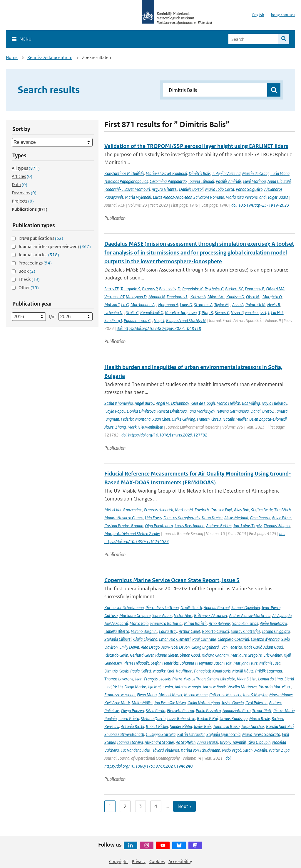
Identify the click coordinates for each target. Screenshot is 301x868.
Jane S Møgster (255, 695)
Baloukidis (167, 289)
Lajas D (186, 305)
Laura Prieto (129, 718)
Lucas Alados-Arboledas (172, 197)
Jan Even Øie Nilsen (170, 703)
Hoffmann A (168, 305)
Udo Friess (153, 518)
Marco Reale (260, 718)
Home (12, 57)
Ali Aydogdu (282, 615)
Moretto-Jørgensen (181, 312)
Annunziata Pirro (236, 711)
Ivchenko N (113, 312)
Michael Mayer (170, 695)
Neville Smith (191, 607)
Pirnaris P (150, 289)
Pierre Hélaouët (136, 663)
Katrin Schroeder (191, 734)
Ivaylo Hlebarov (274, 403)
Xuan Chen (161, 419)
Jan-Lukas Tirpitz (248, 526)
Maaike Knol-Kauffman (173, 671)
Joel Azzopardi (116, 623)
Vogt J (159, 320)
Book (27, 271)
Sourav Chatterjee (245, 631)
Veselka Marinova (242, 687)
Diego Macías (135, 687)
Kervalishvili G (152, 312)
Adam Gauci (273, 647)
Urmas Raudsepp (234, 718)
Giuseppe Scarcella (161, 734)
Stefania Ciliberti (118, 639)
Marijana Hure (245, 663)
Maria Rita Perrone (242, 197)
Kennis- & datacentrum (50, 57)
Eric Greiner (273, 655)
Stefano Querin (153, 718)
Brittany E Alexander (211, 615)
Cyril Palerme (256, 703)
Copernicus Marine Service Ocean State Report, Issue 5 (172, 580)
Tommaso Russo (226, 726)
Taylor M (221, 305)
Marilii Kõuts (243, 671)
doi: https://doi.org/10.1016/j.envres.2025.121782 (164, 435)
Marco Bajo (139, 623)
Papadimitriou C (137, 320)
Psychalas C (214, 289)
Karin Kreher (212, 518)
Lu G (125, 305)
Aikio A (238, 305)
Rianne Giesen (167, 655)
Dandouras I (177, 297)
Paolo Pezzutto (208, 711)
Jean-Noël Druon (175, 647)
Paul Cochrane (204, 639)
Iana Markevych (201, 411)
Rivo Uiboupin (259, 742)
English (258, 15)
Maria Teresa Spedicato (261, 734)
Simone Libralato (221, 679)
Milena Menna (196, 695)
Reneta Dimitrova (172, 411)
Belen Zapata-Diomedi (268, 419)
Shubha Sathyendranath (124, 734)
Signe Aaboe (162, 615)
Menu (25, 39)
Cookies (157, 861)
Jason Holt (223, 663)
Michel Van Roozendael (123, 510)
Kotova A (198, 297)
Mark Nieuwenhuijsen (145, 427)
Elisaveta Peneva (180, 711)
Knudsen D (235, 297)
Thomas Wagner (277, 526)
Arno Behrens (220, 623)
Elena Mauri (147, 695)
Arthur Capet (189, 631)
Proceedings (35, 263)
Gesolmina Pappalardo (168, 181)
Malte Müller (142, 703)
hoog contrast (283, 15)
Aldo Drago (150, 647)
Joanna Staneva (130, 742)
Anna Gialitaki (279, 181)
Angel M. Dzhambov (172, 403)
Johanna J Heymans (196, 663)
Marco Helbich (228, 403)
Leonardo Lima (270, 679)
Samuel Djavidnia (246, 607)
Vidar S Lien (247, 679)
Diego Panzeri (133, 711)
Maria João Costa (220, 189)
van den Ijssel (255, 312)
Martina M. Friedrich (192, 510)
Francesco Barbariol (166, 623)
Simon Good (190, 655)
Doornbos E (254, 289)
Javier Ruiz (203, 726)
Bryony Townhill (233, 742)
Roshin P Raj (207, 718)
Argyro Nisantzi (164, 189)
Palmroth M (255, 305)
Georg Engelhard (205, 647)
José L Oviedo (233, 703)
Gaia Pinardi (260, 518)
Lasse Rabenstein (181, 718)
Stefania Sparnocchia (223, 734)
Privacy (139, 861)
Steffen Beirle (262, 510)
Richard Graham (215, 655)
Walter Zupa (279, 750)
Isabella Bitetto (117, 631)
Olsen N (252, 297)
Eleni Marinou (254, 181)
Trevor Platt (262, 711)
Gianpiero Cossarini (233, 639)
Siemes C (222, 312)
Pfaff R (207, 312)
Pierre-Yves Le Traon (162, 607)
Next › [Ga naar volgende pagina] (184, 806)
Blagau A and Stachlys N (186, 320)
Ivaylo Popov (115, 411)
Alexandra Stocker (159, 742)
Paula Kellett (141, 671)
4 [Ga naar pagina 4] (156, 806)
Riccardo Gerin (116, 655)
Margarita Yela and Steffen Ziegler (132, 534)
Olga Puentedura (159, 526)
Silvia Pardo (155, 711)
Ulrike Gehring (183, 419)
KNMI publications (41, 238)
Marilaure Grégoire (135, 615)
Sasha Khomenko (119, 403)
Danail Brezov (262, 411)
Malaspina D (136, 297)
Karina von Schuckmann (124, 607)
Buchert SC (234, 289)
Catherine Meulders (225, 695)
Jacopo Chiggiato (276, 631)
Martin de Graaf (255, 173)
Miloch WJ (216, 297)
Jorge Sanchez (253, 726)
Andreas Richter (219, 526)
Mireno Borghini (144, 631)
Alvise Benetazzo (273, 623)
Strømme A (203, 305)
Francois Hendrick (159, 510)
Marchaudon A (143, 305)
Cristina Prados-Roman (124, 526)
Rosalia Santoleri (280, 726)
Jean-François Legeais (153, 679)
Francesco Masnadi (120, 695)
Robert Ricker (157, 726)
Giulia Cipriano (145, 639)
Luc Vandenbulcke (135, 750)
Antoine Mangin (188, 687)
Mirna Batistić (195, 623)
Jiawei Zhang (115, 427)
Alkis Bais (242, 510)
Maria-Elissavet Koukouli (166, 173)
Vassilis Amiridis (229, 181)
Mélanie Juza (270, 663)
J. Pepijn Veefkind (226, 173)
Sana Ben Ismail (245, 623)
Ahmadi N (157, 297)
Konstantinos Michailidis (124, 173)
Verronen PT (114, 297)
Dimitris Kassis (116, 671)
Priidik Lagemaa (269, 671)
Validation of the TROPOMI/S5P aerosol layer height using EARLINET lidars (196, 146)
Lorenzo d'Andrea (265, 639)
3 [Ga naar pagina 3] (141, 806)
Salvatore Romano (209, 197)
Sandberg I (113, 320)
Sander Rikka (181, 726)
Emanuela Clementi (175, 639)
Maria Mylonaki (138, 197)
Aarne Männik (214, 687)
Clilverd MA (275, 289)
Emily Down (129, 647)
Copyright (118, 861)
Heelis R (274, 305)
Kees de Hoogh (203, 403)
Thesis (29, 279)
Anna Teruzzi (208, 742)
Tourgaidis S (130, 289)
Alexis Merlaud (236, 518)
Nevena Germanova (233, 411)
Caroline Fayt (221, 510)
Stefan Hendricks (165, 663)
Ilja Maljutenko (160, 687)
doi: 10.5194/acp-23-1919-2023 (260, 205)
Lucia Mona (280, 173)
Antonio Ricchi (132, 726)
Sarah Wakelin (255, 750)
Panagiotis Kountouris (212, 671)
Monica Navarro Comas (124, 518)
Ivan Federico (231, 647)
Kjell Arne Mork (117, 703)
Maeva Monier (281, 695)
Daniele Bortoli (191, 189)
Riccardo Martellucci (275, 687)
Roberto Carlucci (215, 631)
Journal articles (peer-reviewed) (55, 246)
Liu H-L (277, 312)
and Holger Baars (274, 197)
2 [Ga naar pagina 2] (125, 806)
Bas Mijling (251, 403)
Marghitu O (272, 297)
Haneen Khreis (209, 419)
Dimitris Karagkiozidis (182, 518)
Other (29, 288)
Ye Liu (118, 687)
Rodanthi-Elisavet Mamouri (127, 189)
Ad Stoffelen (186, 742)
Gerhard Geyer (142, 655)
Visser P (237, 312)
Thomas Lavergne (119, 679)
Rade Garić (253, 647)
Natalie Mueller (235, 419)
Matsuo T (112, 305)
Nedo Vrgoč (231, 750)
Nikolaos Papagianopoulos (126, 181)
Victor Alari (183, 615)
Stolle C (132, 312)
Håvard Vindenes (165, 750)
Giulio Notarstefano (204, 703)
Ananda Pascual (217, 607)
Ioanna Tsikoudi (201, 181)
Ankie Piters (282, 518)
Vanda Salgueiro (249, 189)
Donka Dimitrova (141, 411)
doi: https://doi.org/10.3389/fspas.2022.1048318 (159, 328)
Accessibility (180, 861)
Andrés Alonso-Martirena (250, 615)
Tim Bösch (282, 510)
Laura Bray (168, 631)
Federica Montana (136, 419)
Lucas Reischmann (189, 526)
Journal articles (39, 255)
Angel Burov (144, 403)
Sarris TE (112, 289)
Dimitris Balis (200, 173)
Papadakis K (193, 289)
